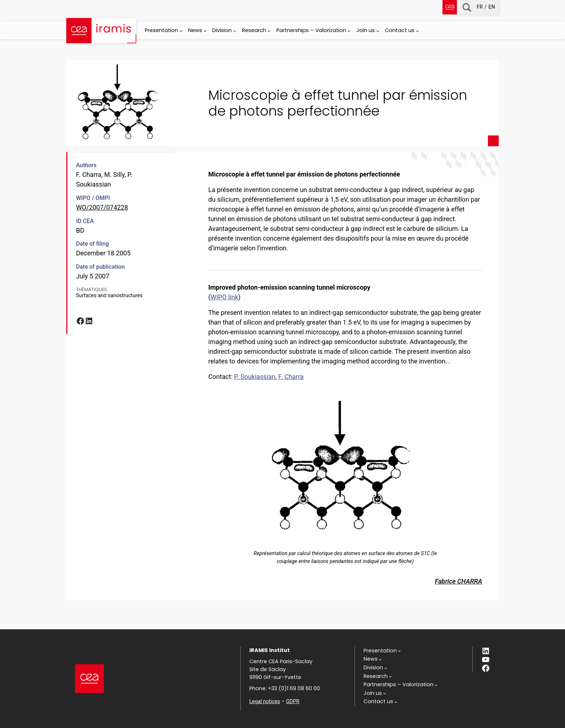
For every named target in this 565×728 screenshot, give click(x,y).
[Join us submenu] (378, 31)
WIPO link (224, 297)
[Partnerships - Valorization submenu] (349, 31)
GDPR (293, 702)
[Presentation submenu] (181, 31)
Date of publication (100, 267)
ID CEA (85, 221)
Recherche (467, 7)
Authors (86, 165)
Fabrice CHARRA (459, 581)
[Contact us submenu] (417, 31)
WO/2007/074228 (102, 207)
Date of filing (92, 244)
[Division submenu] (235, 31)
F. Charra (291, 377)
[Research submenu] (269, 31)
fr (480, 7)
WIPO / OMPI (93, 198)
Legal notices (265, 702)
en (492, 7)
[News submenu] (205, 31)
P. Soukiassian (255, 377)
